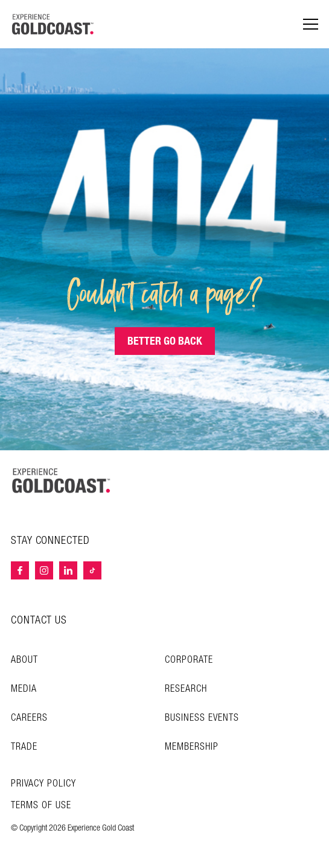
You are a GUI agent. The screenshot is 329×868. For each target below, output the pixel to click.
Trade (24, 747)
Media (24, 689)
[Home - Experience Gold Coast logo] (53, 24)
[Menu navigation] (311, 24)
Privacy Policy (43, 784)
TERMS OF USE (41, 806)
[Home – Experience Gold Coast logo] (62, 480)
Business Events (202, 718)
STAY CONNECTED (50, 541)
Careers (29, 718)
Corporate (189, 660)
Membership (192, 747)
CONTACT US (39, 620)
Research (186, 689)
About (24, 660)
